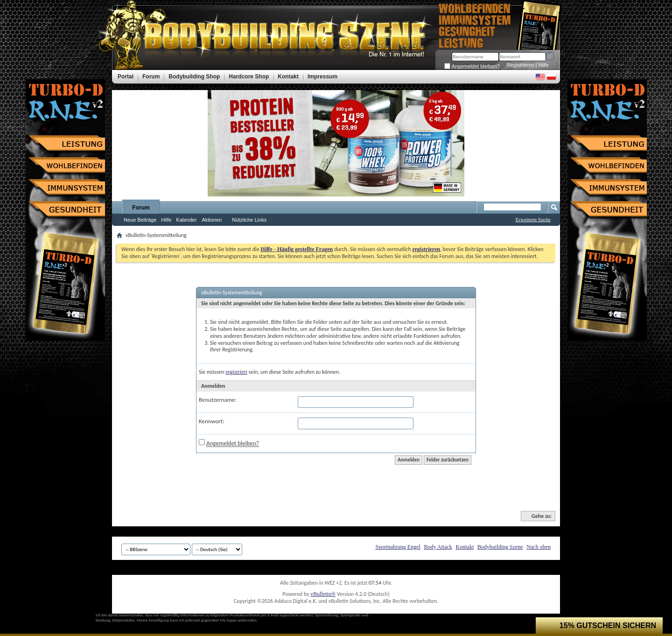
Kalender (186, 220)
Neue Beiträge (140, 220)
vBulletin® (323, 594)
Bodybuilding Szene (500, 547)
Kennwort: (212, 421)
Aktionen (212, 220)
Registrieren (520, 65)
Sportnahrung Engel (398, 547)
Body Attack (438, 547)
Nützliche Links (249, 220)
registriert (236, 372)
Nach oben (539, 547)
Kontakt (465, 547)
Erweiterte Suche (533, 219)
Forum (141, 208)
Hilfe (544, 65)
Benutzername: (218, 400)
